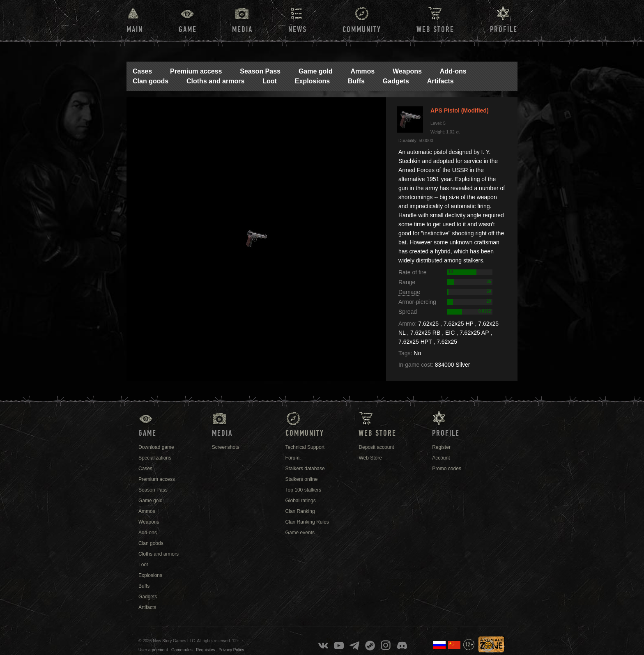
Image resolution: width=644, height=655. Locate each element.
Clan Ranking (300, 511)
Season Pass (260, 71)
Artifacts (440, 81)
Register (441, 447)
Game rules (182, 650)
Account (441, 458)
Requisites (206, 650)
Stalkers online (302, 479)
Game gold (316, 71)
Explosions (312, 81)
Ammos (362, 71)
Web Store (435, 30)
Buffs (356, 81)
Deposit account (376, 447)
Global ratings (301, 501)
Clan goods (151, 81)
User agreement (153, 650)
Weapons (407, 71)
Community (362, 30)
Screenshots (226, 447)
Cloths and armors (215, 81)
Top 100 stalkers (303, 490)
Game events (300, 533)
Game (188, 30)
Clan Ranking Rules (307, 522)
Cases (142, 71)
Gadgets (396, 81)
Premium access (196, 71)
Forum (293, 458)
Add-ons (453, 71)
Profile (504, 30)
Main (135, 30)
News (298, 30)
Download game (156, 447)
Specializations (155, 458)
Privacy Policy (231, 650)
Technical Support (305, 447)
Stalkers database (305, 469)
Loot (270, 81)
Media (242, 30)
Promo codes (447, 469)
